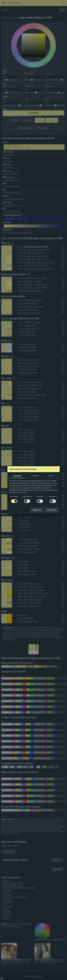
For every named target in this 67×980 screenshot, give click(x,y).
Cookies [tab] (35, 476)
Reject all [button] (37, 510)
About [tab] (51, 476)
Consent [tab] (17, 476)
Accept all (52, 510)
